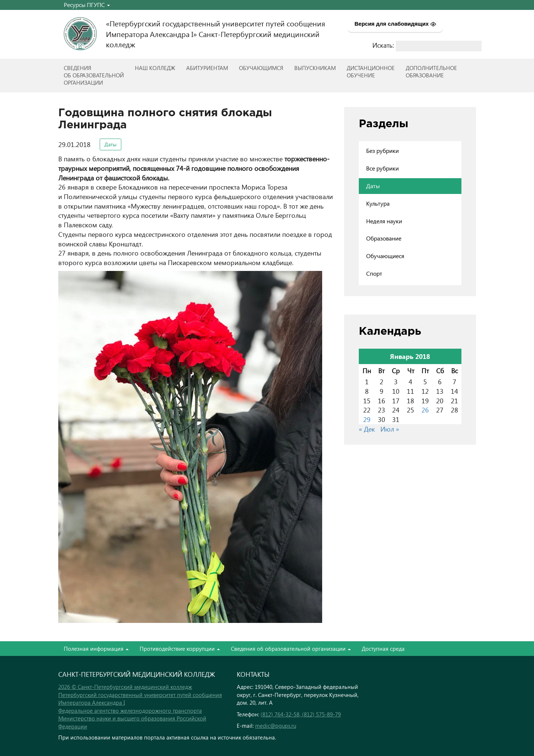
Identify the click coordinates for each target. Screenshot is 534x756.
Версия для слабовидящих (395, 24)
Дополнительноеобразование (431, 71)
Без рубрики (382, 151)
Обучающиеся (385, 256)
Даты (111, 144)
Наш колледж (155, 68)
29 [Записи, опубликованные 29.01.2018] (367, 419)
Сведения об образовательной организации (291, 649)
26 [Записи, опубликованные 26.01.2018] (425, 410)
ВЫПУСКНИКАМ (315, 68)
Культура (378, 203)
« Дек (367, 429)
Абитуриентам (207, 68)
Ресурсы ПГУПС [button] (87, 5)
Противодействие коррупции (180, 649)
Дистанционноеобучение (371, 71)
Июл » (390, 429)
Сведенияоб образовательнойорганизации (94, 75)
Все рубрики (382, 168)
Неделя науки (384, 221)
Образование (384, 238)
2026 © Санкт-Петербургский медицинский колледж (125, 687)
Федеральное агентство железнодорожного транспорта (130, 711)
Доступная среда (383, 649)
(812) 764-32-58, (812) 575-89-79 (301, 714)
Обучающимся (261, 68)
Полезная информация (96, 649)
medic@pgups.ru (276, 726)
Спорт (374, 273)
